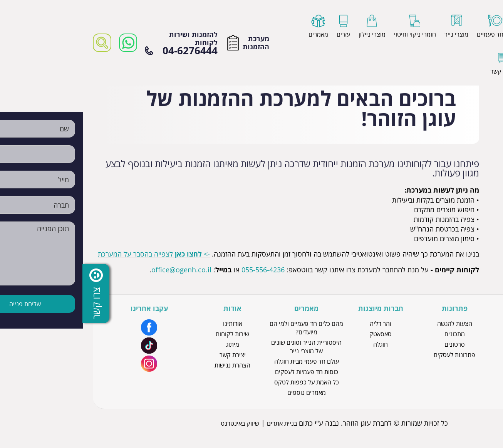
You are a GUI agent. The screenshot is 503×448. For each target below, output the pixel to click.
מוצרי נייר (446, 324)
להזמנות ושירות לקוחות (98, 43)
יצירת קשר (150, 355)
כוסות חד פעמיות (446, 344)
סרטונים (372, 344)
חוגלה (298, 344)
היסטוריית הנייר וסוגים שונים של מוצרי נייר (224, 347)
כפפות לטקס (446, 334)
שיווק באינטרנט (157, 423)
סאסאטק (298, 334)
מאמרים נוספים (224, 393)
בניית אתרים (199, 423)
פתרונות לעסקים (372, 355)
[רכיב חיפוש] (19, 43)
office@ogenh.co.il (99, 270)
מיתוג (150, 344)
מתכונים (372, 334)
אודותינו (150, 324)
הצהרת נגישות (150, 365)
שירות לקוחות (150, 334)
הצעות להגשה (372, 324)
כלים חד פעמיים (446, 365)
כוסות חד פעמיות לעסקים (224, 372)
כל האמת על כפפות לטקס (224, 382)
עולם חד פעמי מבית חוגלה (224, 361)
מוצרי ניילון (446, 355)
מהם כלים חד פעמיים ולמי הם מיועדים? (224, 328)
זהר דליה (298, 324)
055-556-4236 (180, 270)
